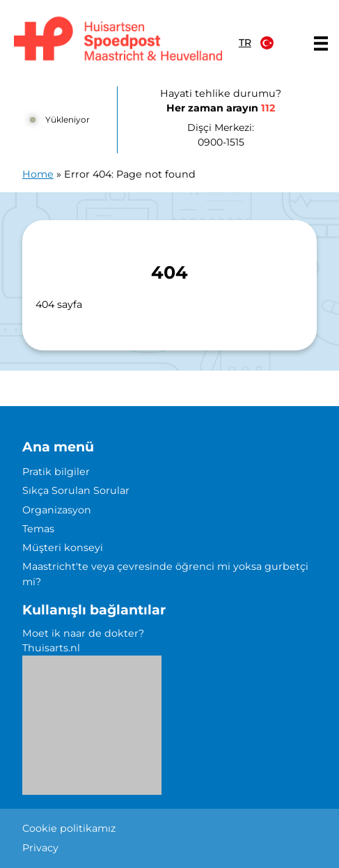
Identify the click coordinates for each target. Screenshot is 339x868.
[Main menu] (321, 43)
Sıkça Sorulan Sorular (76, 490)
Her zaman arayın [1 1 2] (221, 108)
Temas (38, 529)
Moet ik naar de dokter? (83, 633)
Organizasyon (57, 510)
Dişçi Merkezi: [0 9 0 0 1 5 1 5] (221, 135)
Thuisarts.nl (51, 648)
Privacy (40, 848)
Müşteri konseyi (63, 548)
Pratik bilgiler (56, 472)
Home (38, 174)
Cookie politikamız (69, 828)
